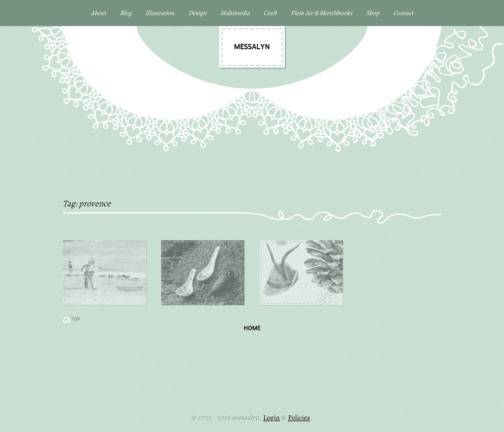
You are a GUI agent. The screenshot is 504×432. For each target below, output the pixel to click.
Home (252, 329)
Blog (126, 13)
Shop (373, 13)
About (99, 13)
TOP (76, 320)
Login (272, 418)
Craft (270, 13)
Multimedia (235, 13)
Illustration (160, 13)
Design (197, 13)
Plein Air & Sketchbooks (322, 13)
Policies (299, 418)
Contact (403, 13)
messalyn (252, 47)
